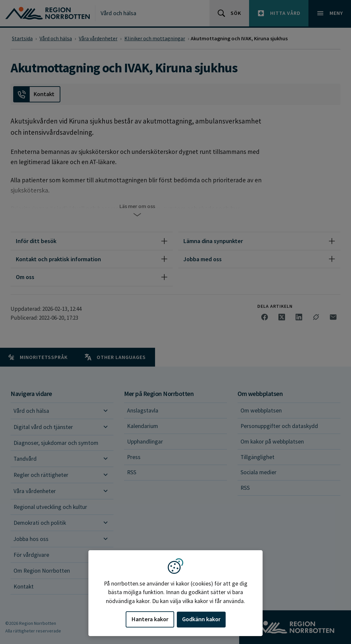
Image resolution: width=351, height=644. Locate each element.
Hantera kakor (150, 619)
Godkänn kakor (201, 619)
